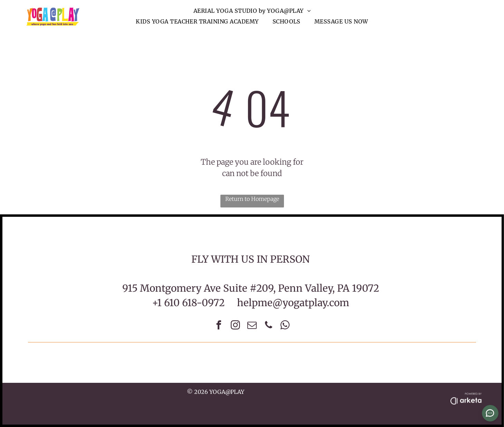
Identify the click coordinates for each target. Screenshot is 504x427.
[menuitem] (252, 11)
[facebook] (219, 326)
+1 (157, 303)
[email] (252, 326)
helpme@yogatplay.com (293, 303)
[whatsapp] (285, 326)
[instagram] (236, 326)
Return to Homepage (252, 199)
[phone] (269, 326)
